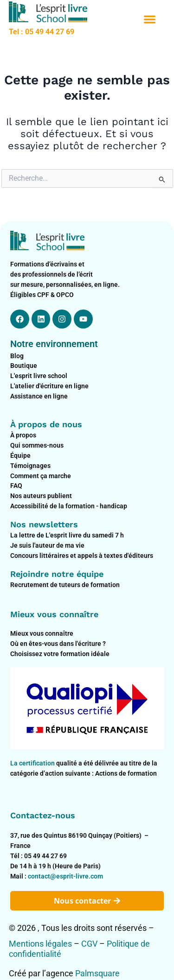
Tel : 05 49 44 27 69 (42, 32)
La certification (33, 763)
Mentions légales (40, 944)
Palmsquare (97, 973)
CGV (89, 944)
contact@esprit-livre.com (65, 876)
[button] (150, 20)
